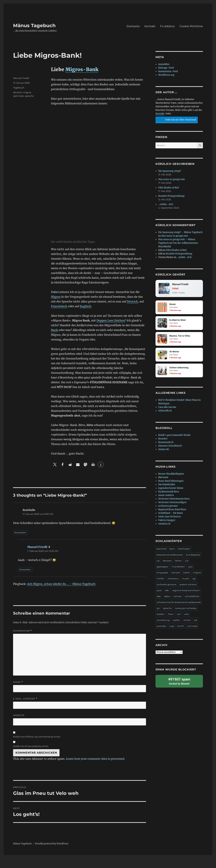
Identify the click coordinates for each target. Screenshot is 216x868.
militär (160, 580)
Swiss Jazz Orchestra (169, 518)
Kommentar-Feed (168, 71)
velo (187, 615)
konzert (176, 574)
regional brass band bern (186, 592)
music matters (166, 496)
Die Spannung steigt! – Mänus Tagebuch (180, 232)
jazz (191, 568)
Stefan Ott (164, 451)
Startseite (133, 26)
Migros (56, 297)
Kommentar (23, 631)
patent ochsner (188, 586)
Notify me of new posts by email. (31, 746)
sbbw (167, 597)
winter (187, 621)
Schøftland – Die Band (170, 514)
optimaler (19, 96)
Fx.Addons (167, 26)
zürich (181, 627)
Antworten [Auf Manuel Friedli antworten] (25, 569)
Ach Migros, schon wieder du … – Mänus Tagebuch (61, 584)
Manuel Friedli (21, 78)
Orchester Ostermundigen (172, 504)
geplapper (163, 568)
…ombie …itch (166, 204)
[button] (55, 464)
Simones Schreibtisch (170, 447)
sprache (29, 96)
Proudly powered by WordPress (52, 844)
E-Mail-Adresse (25, 699)
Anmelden (164, 64)
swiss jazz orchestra (186, 609)
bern (172, 550)
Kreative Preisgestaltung (171, 196)
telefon (161, 615)
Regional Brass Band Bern (172, 511)
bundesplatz (193, 556)
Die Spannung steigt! (170, 171)
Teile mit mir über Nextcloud (176, 119)
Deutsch (132, 301)
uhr (179, 615)
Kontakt (150, 26)
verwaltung (163, 621)
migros (27, 92)
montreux (173, 580)
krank (187, 574)
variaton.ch (164, 525)
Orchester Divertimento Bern (174, 500)
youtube (161, 627)
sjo (158, 609)
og (194, 580)
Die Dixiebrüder (167, 486)
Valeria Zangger (167, 521)
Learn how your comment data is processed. (95, 759)
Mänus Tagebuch (34, 25)
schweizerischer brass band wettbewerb (179, 603)
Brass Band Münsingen (171, 482)
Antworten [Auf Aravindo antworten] (20, 532)
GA (187, 562)
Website (19, 715)
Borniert (163, 440)
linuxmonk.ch (166, 443)
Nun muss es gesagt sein (172, 179)
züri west (192, 627)
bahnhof (161, 550)
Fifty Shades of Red (169, 188)
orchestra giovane (168, 507)
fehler (178, 562)
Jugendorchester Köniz (171, 489)
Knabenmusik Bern (169, 493)
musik (185, 580)
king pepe (162, 574)
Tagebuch (19, 88)
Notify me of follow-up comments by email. (37, 737)
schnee (178, 597)
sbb (159, 597)
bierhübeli (184, 550)
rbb (167, 592)
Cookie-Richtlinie (191, 26)
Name (18, 682)
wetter (176, 621)
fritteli (176, 289)
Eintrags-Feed (166, 68)
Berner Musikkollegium (171, 475)
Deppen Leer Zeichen (111, 320)
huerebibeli (178, 568)
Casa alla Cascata (167, 408)
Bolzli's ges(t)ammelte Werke (174, 436)
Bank (54, 330)
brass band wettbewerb (170, 556)
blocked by (179, 682)
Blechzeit (163, 479)
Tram (171, 615)
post (159, 592)
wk (196, 621)
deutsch (18, 92)
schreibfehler (192, 597)
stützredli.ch (165, 412)
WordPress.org (166, 75)
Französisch (59, 306)
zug (172, 627)
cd (158, 562)
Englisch (85, 306)
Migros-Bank (82, 69)
